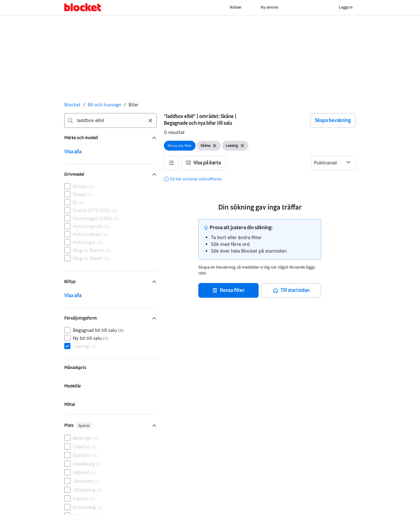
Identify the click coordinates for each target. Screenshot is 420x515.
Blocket (72, 105)
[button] (171, 163)
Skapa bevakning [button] (333, 120)
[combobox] (110, 120)
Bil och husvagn (105, 105)
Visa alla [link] (73, 152)
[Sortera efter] (333, 163)
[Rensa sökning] (150, 120)
